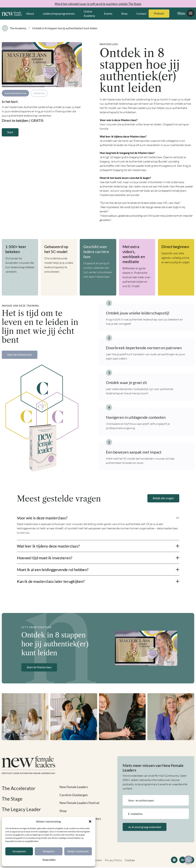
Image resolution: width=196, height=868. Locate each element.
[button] (90, 821)
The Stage (13, 799)
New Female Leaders (74, 787)
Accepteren (19, 851)
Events (108, 13)
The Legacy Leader (22, 809)
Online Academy (89, 13)
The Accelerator (19, 788)
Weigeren (49, 851)
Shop (124, 13)
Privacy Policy (49, 860)
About (30, 13)
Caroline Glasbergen (74, 795)
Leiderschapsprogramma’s (59, 13)
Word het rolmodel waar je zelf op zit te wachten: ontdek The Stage (98, 4)
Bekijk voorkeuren (78, 851)
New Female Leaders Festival (80, 803)
